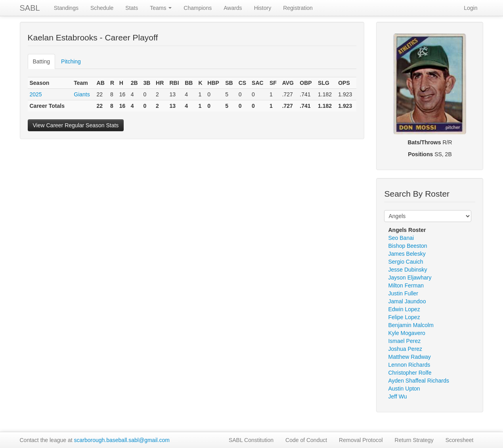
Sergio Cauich (405, 262)
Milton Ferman (406, 285)
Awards (233, 8)
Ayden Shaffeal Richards (419, 381)
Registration (298, 8)
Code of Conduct (306, 440)
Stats (132, 8)
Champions (198, 8)
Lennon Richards (409, 365)
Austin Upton (404, 389)
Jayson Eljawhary (410, 278)
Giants (82, 94)
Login (470, 8)
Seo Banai (401, 238)
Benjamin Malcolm (411, 325)
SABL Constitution (251, 440)
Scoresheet (460, 440)
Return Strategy (414, 440)
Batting (42, 61)
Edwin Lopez (404, 309)
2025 (36, 94)
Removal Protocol (361, 440)
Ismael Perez (404, 341)
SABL (30, 8)
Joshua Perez (405, 349)
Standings (66, 8)
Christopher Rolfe (410, 373)
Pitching (71, 61)
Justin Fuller (403, 293)
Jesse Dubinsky (407, 270)
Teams (161, 8)
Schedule (102, 8)
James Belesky (407, 254)
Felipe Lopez (404, 317)
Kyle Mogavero (406, 333)
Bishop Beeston (407, 246)
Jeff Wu (397, 396)
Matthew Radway (409, 357)
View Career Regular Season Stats (76, 125)
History (263, 8)
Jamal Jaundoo (407, 301)
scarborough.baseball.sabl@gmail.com (122, 440)
